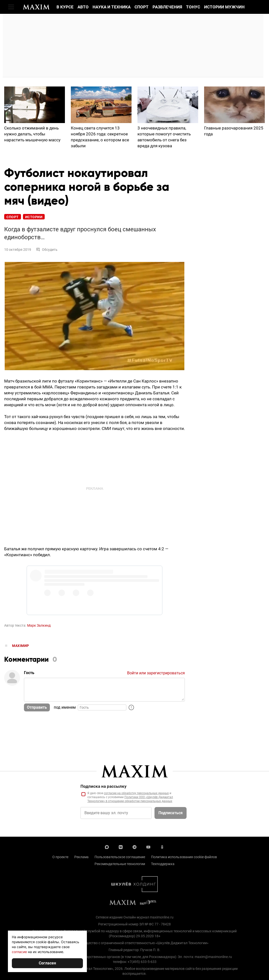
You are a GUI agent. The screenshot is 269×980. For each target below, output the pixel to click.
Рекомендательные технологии (120, 864)
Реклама (81, 857)
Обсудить (47, 250)
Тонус (193, 7)
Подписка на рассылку (104, 786)
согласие (19, 952)
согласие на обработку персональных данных (136, 793)
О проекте (60, 857)
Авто (83, 7)
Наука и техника (112, 7)
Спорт (142, 7)
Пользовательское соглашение (120, 857)
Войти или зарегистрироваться (156, 673)
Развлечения (167, 7)
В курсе (65, 7)
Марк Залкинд (39, 625)
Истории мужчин (224, 7)
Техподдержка (163, 864)
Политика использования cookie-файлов (184, 857)
